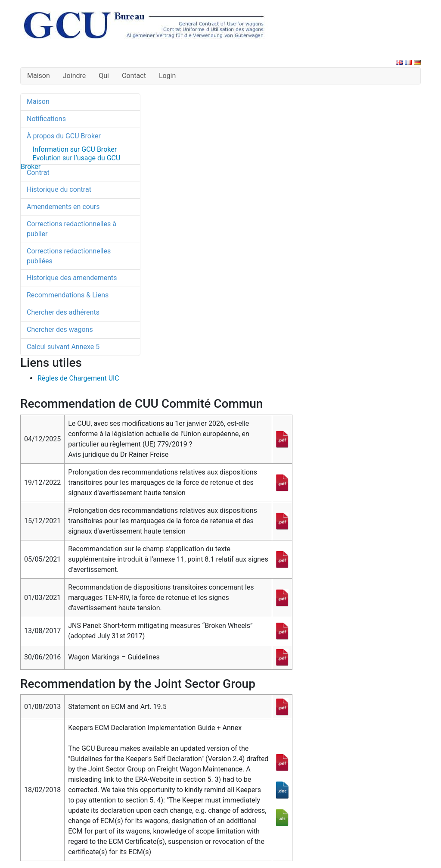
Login (167, 76)
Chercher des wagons (60, 329)
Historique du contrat (59, 189)
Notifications (46, 119)
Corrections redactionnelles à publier (71, 229)
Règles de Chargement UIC (78, 378)
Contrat (38, 173)
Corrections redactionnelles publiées (69, 256)
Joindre (74, 76)
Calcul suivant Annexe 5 (63, 347)
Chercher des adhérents (63, 312)
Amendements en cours (63, 207)
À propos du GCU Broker (64, 136)
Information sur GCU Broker (75, 149)
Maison (39, 76)
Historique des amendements (72, 278)
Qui (104, 76)
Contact (134, 76)
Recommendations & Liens (68, 295)
